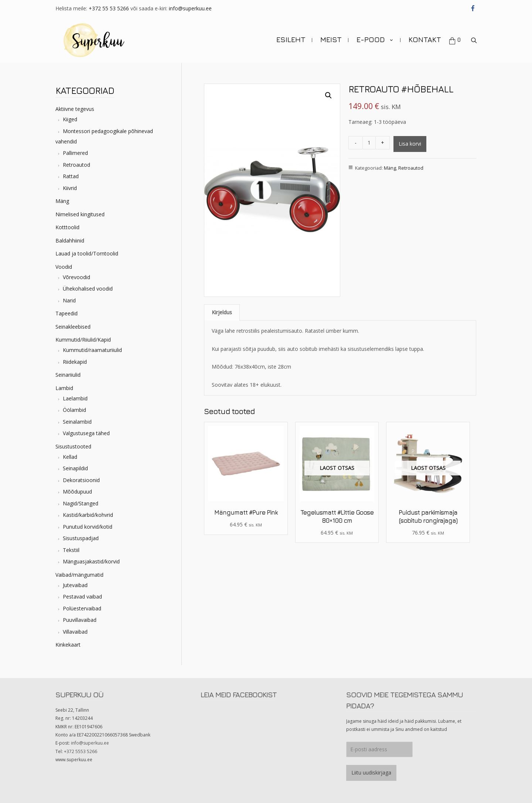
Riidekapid (75, 360)
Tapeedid (66, 312)
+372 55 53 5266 (109, 8)
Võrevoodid (76, 276)
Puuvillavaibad (80, 619)
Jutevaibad (75, 584)
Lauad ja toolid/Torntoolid (87, 252)
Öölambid (74, 409)
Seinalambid (77, 420)
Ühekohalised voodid (88, 287)
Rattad (71, 175)
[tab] (222, 311)
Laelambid (75, 397)
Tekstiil (71, 548)
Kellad (70, 455)
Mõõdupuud (77, 490)
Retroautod (76, 163)
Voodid (64, 265)
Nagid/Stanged (81, 502)
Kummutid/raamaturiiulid (92, 349)
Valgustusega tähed (86, 432)
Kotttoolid (67, 226)
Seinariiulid (68, 374)
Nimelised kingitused (80, 213)
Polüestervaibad (82, 607)
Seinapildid (75, 467)
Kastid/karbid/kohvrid (88, 514)
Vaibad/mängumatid (79, 573)
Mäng (62, 200)
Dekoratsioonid (81, 479)
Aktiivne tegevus (75, 108)
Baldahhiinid (70, 239)
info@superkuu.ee (190, 8)
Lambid (64, 387)
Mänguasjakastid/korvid (91, 560)
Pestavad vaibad (82, 595)
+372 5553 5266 (81, 750)
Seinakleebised (73, 325)
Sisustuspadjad (81, 537)
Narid (69, 299)
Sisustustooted (73, 445)
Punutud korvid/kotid (88, 525)
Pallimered (75, 152)
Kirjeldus (222, 311)
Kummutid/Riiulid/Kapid (83, 338)
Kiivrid (70, 187)
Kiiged (70, 118)
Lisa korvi (410, 143)
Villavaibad (75, 630)
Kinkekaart (68, 643)
